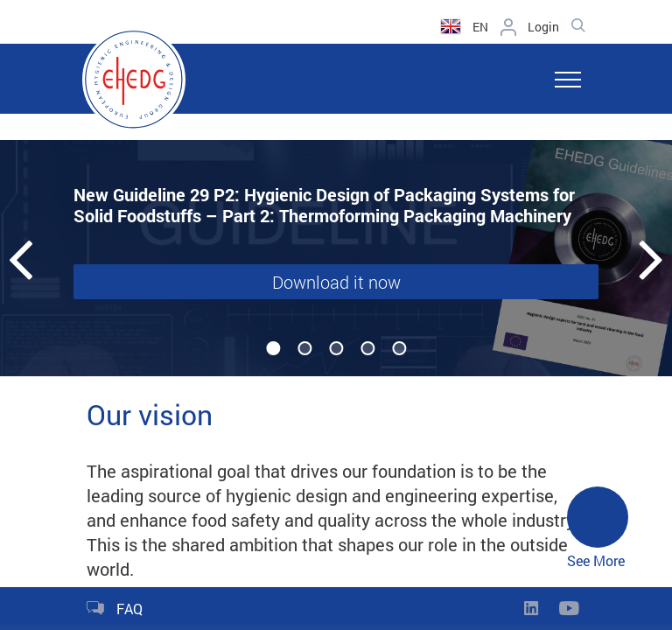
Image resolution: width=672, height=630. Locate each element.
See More (598, 528)
